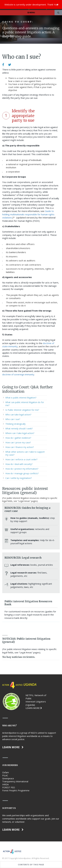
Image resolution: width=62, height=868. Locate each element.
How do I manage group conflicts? (22, 473)
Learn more (13, 747)
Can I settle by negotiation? (19, 478)
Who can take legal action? (18, 415)
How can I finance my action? (20, 447)
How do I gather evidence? (18, 438)
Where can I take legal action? (20, 433)
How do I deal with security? (19, 464)
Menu (31, 13)
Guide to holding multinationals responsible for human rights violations (28, 214)
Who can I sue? (13, 419)
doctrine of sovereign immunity (18, 374)
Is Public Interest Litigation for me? (22, 410)
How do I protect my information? (22, 469)
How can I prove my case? (18, 442)
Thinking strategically (15, 424)
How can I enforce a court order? (21, 459)
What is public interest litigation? (21, 398)
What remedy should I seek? (19, 429)
